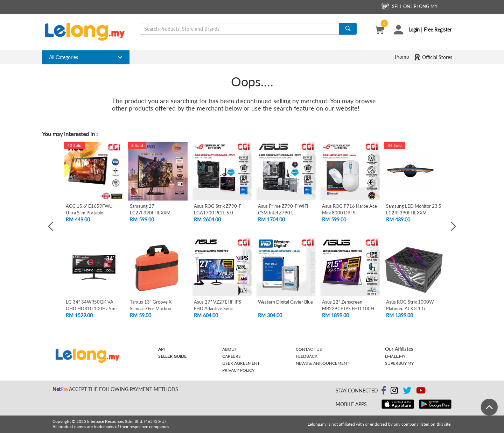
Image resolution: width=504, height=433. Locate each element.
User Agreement (241, 363)
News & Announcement (323, 363)
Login (414, 30)
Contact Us (309, 349)
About (230, 349)
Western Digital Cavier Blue (285, 302)
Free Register (438, 30)
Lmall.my (395, 356)
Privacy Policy (238, 370)
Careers (232, 356)
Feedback (307, 356)
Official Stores (433, 57)
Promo (402, 57)
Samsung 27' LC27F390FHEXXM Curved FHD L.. (150, 212)
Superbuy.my (399, 363)
